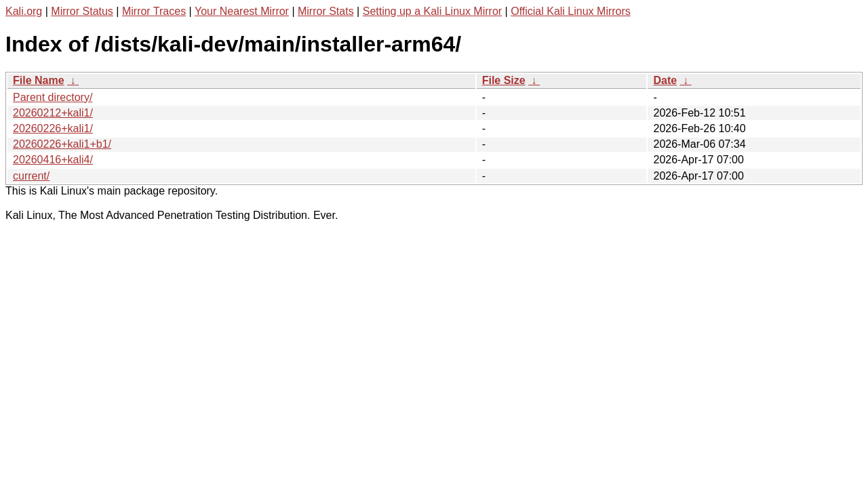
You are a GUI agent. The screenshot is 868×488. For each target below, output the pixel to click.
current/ (31, 176)
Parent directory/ (53, 97)
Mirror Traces (154, 11)
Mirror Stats (326, 11)
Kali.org (24, 11)
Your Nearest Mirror (242, 11)
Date (665, 80)
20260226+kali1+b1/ (62, 144)
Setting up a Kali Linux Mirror (432, 11)
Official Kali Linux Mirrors (571, 11)
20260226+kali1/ (53, 128)
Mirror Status (82, 11)
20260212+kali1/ (53, 113)
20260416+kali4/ (53, 160)
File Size (504, 80)
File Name (39, 80)
